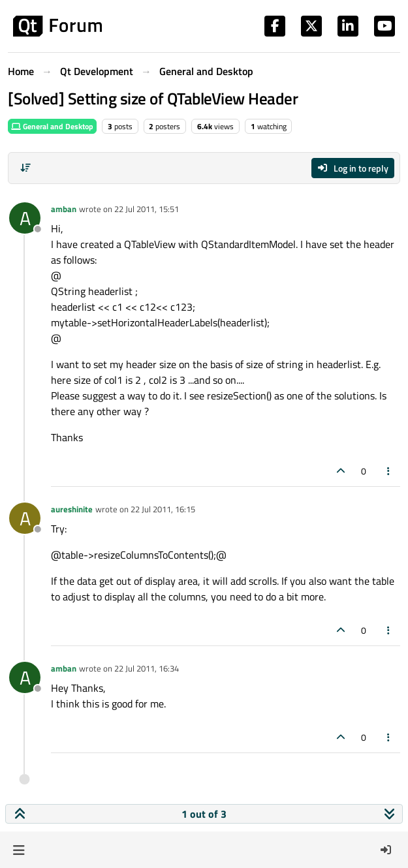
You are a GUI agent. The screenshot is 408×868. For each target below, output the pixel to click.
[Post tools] (389, 471)
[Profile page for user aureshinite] (25, 518)
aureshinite (72, 509)
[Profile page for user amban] (25, 218)
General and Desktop (52, 126)
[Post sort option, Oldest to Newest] (25, 168)
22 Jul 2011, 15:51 (147, 209)
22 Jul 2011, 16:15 (163, 509)
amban (64, 209)
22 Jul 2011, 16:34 (147, 668)
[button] (19, 850)
